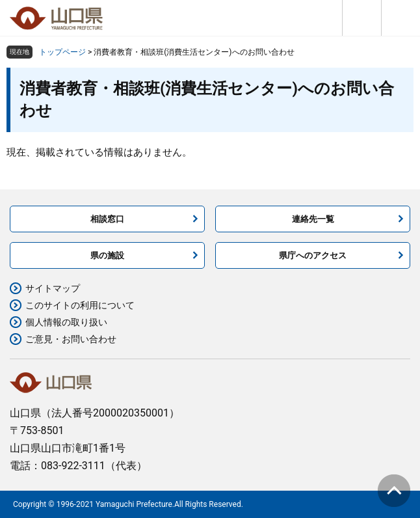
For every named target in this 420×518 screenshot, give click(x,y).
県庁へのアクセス (313, 255)
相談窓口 (107, 219)
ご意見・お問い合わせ (71, 339)
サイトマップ (53, 288)
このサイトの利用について (80, 305)
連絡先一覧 (313, 219)
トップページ (62, 52)
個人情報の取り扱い (66, 322)
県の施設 (107, 255)
